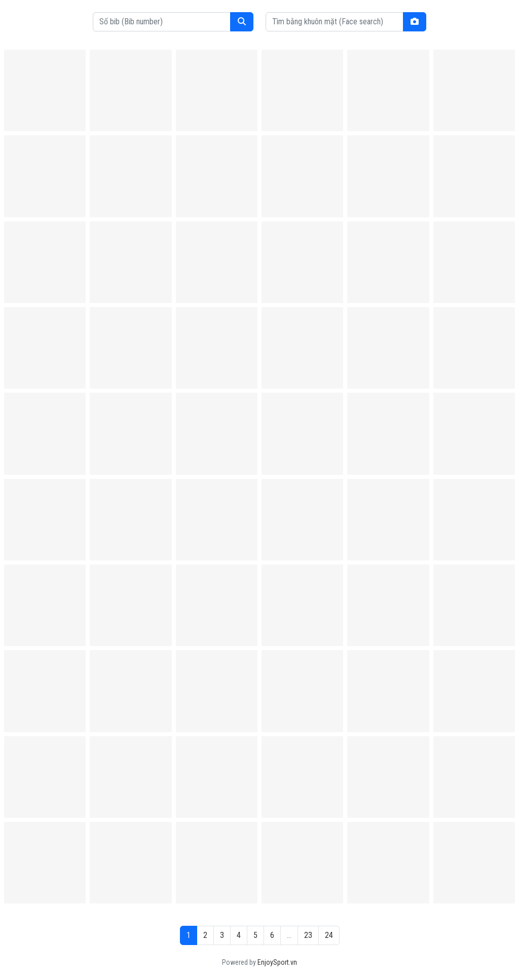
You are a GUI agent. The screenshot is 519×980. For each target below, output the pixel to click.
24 (329, 935)
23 (308, 935)
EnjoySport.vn (277, 962)
